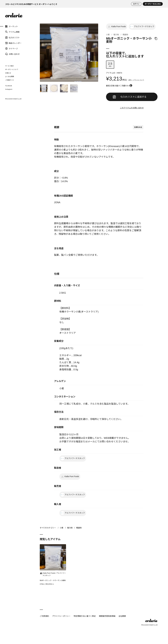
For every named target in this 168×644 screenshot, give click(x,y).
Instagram (9, 89)
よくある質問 (10, 76)
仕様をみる (138, 127)
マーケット (12, 26)
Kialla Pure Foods (117, 27)
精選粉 (125, 35)
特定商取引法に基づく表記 (85, 616)
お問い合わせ (12, 54)
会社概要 (122, 616)
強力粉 (116, 35)
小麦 (108, 35)
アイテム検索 (12, 32)
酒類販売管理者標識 (107, 616)
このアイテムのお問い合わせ (132, 108)
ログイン (136, 4)
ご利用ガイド (10, 80)
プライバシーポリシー (61, 616)
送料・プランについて (136, 80)
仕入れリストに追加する (130, 97)
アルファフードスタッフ (142, 27)
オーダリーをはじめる (153, 4)
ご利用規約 (44, 616)
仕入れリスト (12, 37)
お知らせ (8, 73)
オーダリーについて (12, 69)
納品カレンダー (13, 43)
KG (110, 65)
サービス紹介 (10, 66)
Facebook (9, 86)
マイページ (12, 48)
